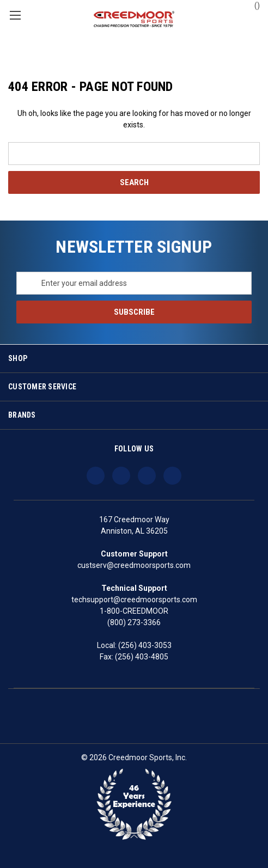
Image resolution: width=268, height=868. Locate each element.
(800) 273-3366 (134, 622)
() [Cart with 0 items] (252, 5)
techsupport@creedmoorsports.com (134, 600)
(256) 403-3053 (145, 645)
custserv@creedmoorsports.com (134, 565)
